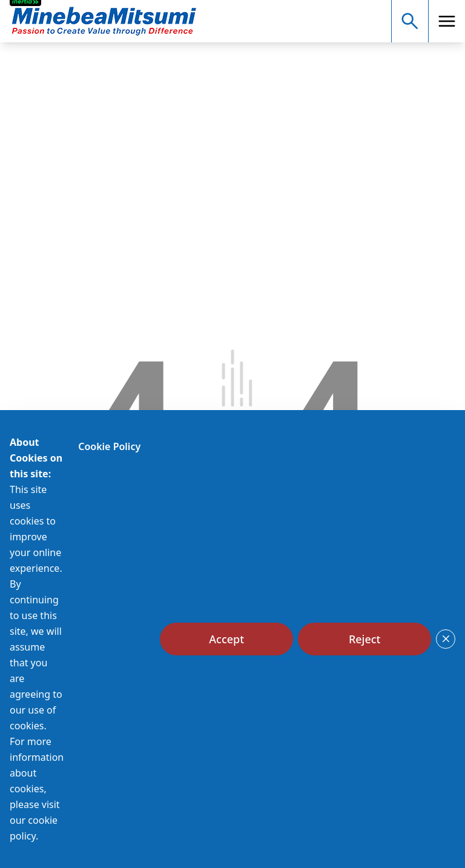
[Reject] (364, 639)
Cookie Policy (109, 446)
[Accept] (226, 639)
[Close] (446, 639)
